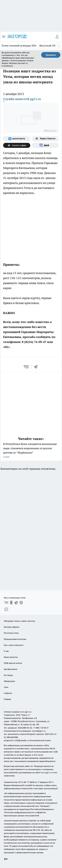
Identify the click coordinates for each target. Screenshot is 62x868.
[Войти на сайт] (57, 37)
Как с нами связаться (14, 645)
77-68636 (31, 782)
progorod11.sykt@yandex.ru (16, 740)
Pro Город (8, 675)
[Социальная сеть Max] (45, 145)
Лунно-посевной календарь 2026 (19, 46)
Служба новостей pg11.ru (22, 99)
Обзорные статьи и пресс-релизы (19, 621)
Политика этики (11, 633)
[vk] (27, 367)
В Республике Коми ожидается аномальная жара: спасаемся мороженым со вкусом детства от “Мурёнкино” (31, 451)
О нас (6, 651)
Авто (6, 687)
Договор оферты (12, 627)
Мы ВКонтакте (10, 669)
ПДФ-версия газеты (13, 663)
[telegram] (37, 367)
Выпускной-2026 (48, 46)
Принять (51, 55)
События (8, 693)
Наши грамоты (11, 657)
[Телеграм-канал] (16, 603)
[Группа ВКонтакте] (17, 139)
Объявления (9, 681)
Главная (7, 699)
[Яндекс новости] (45, 139)
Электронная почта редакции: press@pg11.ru (25, 731)
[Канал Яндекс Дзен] (17, 145)
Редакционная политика (15, 639)
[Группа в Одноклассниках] (11, 603)
